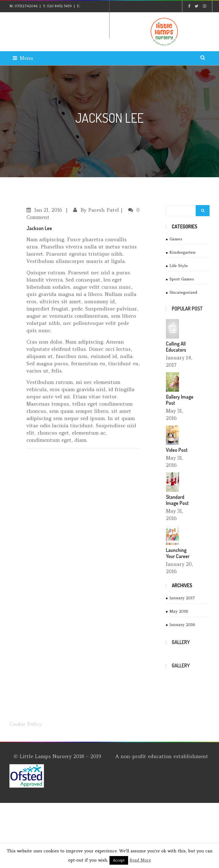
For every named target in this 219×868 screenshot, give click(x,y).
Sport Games (182, 279)
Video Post (177, 450)
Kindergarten (183, 252)
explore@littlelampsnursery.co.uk (45, 17)
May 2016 (179, 611)
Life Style (179, 266)
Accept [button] (119, 860)
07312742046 (26, 6)
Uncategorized (183, 292)
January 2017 (182, 598)
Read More (140, 860)
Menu (23, 58)
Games (176, 239)
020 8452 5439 (59, 6)
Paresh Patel (104, 210)
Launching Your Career (178, 553)
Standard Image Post (177, 500)
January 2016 (182, 625)
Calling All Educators (176, 347)
